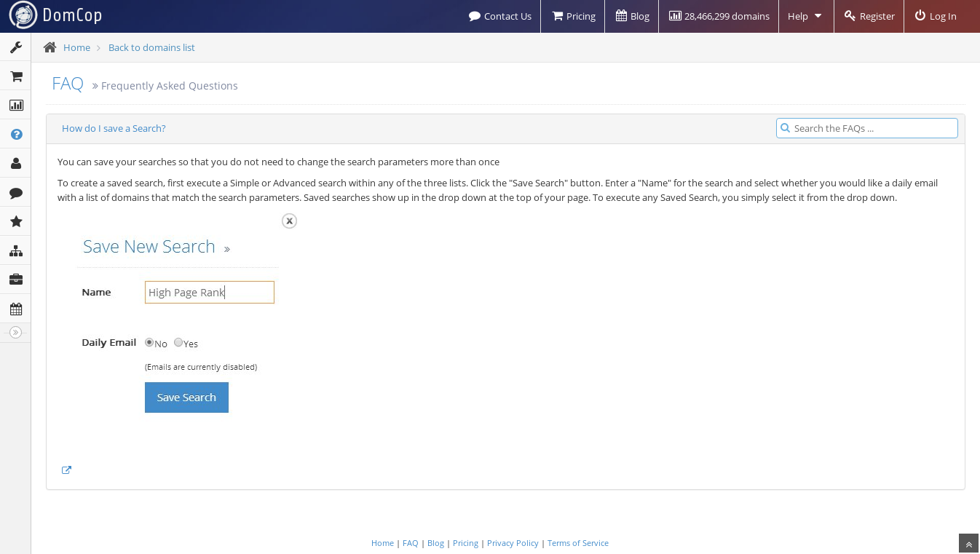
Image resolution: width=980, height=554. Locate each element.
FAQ (68, 83)
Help (806, 16)
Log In (935, 16)
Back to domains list (152, 47)
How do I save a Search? (114, 128)
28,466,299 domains (719, 16)
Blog (632, 16)
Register (869, 16)
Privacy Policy (513, 543)
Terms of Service (578, 543)
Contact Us (499, 16)
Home (77, 47)
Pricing (573, 16)
